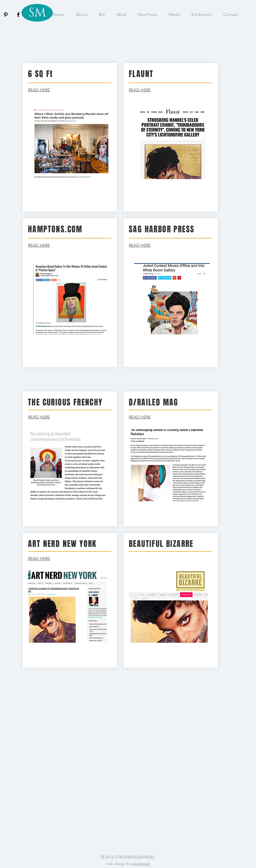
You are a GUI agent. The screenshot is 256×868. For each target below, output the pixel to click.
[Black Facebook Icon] (18, 15)
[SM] (37, 13)
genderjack (141, 864)
